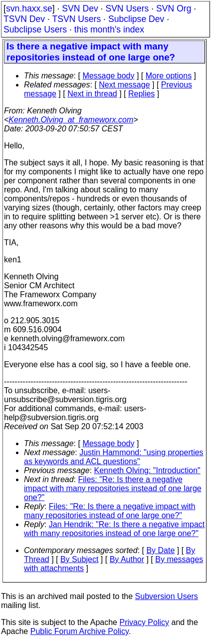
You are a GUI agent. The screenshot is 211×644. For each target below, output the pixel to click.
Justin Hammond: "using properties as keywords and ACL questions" (114, 457)
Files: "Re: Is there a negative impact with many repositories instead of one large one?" (113, 488)
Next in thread (92, 94)
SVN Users (127, 8)
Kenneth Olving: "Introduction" (147, 470)
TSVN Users (76, 19)
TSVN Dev (24, 19)
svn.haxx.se (29, 8)
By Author (127, 559)
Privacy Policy (144, 622)
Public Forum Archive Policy (80, 631)
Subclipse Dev (136, 19)
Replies (141, 94)
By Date (160, 550)
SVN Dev (80, 8)
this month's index (109, 29)
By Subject (79, 559)
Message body (108, 76)
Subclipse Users (35, 29)
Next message (124, 85)
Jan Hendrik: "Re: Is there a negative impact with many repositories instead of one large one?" (114, 529)
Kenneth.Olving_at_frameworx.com (71, 120)
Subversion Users (167, 596)
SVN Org (174, 8)
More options (169, 76)
